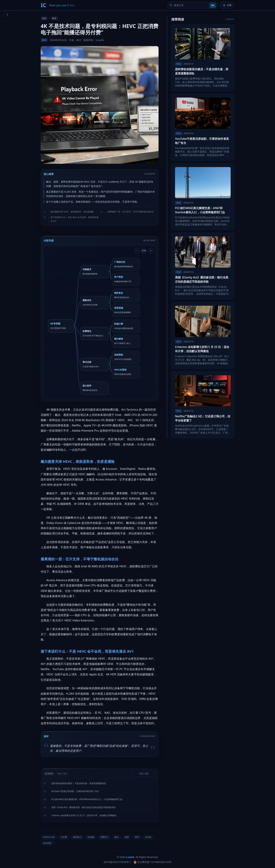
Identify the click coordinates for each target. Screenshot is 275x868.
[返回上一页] (7, 15)
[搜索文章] (191, 5)
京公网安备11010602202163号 (153, 862)
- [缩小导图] (137, 251)
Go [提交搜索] (213, 5)
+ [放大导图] (151, 251)
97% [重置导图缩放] (144, 251)
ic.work (130, 857)
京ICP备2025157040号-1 (117, 862)
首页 (44, 18)
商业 (54, 18)
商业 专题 (144, 774)
